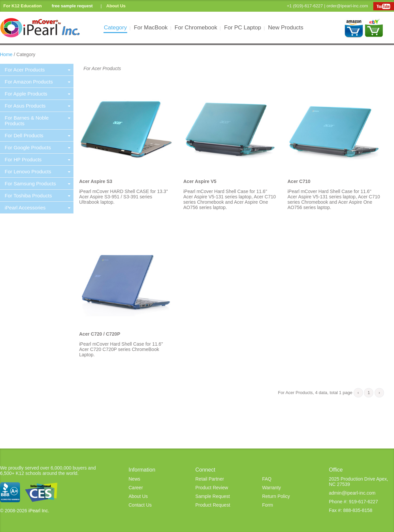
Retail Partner (210, 479)
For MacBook (151, 28)
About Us (116, 6)
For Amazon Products (38, 82)
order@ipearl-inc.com (347, 6)
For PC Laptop (243, 28)
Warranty (271, 488)
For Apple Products (38, 94)
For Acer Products (38, 70)
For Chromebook (196, 28)
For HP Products (38, 159)
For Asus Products (38, 106)
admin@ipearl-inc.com (352, 493)
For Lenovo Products (38, 171)
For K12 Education (23, 6)
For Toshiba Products (38, 196)
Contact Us (140, 505)
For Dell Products (38, 135)
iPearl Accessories (38, 208)
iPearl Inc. (39, 511)
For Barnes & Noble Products (38, 121)
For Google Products (38, 147)
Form (268, 505)
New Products (286, 28)
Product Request (213, 505)
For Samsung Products (38, 184)
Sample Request (213, 496)
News (134, 479)
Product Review (212, 488)
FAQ (267, 479)
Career (136, 488)
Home (6, 54)
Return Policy (276, 496)
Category (116, 28)
